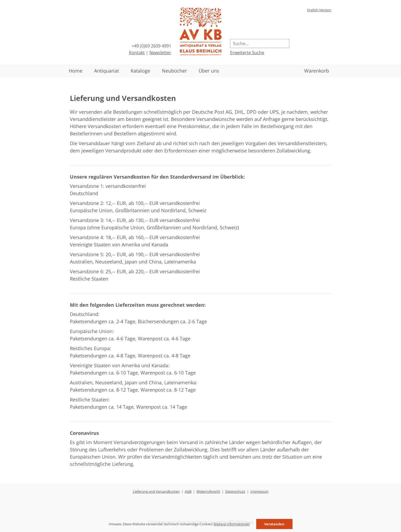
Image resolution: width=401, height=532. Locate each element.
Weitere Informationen (232, 524)
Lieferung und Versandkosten (156, 491)
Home (76, 71)
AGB (188, 491)
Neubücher (174, 71)
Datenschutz (235, 491)
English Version (319, 10)
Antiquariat (107, 71)
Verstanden (274, 524)
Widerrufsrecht (208, 491)
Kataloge (140, 71)
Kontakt (137, 53)
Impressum (259, 491)
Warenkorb (317, 71)
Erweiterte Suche (247, 53)
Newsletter (160, 53)
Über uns (209, 71)
